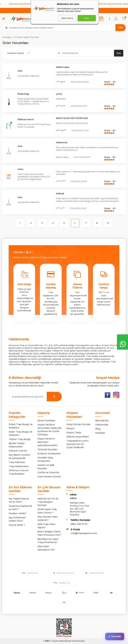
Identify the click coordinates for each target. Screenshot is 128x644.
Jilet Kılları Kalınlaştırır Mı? (46, 548)
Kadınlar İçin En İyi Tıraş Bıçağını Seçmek (48, 502)
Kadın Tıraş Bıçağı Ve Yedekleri (20, 433)
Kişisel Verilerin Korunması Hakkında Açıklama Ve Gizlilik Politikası (49, 430)
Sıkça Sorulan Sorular (78, 424)
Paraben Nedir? (18, 513)
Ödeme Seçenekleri (78, 437)
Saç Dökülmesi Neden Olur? (17, 519)
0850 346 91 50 (79, 524)
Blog (98, 429)
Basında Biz (102, 421)
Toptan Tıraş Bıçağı (20, 439)
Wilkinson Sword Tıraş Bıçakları (18, 472)
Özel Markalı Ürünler (49, 477)
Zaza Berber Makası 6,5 (28, 76)
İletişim (71, 428)
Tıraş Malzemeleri (19, 466)
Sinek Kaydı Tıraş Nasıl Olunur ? (47, 511)
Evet (87, 18)
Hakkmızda (102, 425)
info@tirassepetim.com (84, 533)
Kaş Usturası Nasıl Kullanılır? (48, 518)
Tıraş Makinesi (17, 462)
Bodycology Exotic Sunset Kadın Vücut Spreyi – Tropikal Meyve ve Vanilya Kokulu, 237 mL (33, 101)
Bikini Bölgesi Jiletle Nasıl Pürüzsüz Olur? (49, 533)
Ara (121, 28)
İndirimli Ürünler (18, 451)
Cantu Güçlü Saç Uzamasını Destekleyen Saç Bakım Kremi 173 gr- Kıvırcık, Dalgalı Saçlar (34, 177)
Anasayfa (7, 37)
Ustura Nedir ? (17, 525)
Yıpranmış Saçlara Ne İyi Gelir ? (20, 508)
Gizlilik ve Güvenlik (48, 472)
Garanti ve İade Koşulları (46, 467)
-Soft (46, 641)
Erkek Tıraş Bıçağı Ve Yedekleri (21, 426)
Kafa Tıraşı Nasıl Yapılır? (46, 526)
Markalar (100, 433)
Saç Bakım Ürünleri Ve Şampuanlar (20, 456)
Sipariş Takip (74, 433)
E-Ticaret (54, 641)
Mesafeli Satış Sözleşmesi (45, 459)
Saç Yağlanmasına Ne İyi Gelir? (19, 500)
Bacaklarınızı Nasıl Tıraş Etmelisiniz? (48, 541)
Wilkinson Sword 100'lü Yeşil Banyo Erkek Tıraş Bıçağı (34, 126)
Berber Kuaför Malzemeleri (17, 445)
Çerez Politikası (46, 421)
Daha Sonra (67, 18)
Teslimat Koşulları (47, 449)
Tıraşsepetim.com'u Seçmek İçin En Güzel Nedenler (77, 444)
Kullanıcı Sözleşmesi (49, 454)
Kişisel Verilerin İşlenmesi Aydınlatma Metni (48, 442)
